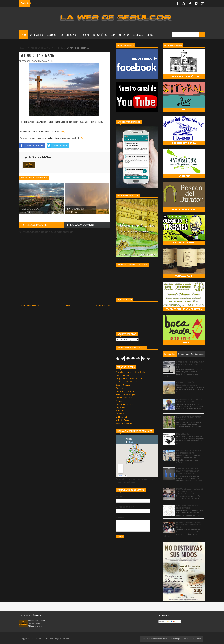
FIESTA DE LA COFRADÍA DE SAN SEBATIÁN (189, 452)
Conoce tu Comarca (125, 391)
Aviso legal (176, 639)
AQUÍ (65, 132)
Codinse (120, 388)
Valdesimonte (122, 417)
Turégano (120, 411)
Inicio (24, 35)
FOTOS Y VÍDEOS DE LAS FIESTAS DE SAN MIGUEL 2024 (189, 525)
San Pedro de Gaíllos (126, 404)
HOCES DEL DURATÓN (69, 35)
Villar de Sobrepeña (125, 423)
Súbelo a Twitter (57, 145)
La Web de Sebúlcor (45, 639)
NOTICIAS (85, 35)
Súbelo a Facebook (31, 145)
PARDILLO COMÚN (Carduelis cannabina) (187, 384)
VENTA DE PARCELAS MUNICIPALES (187, 507)
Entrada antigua (103, 306)
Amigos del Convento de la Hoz (130, 379)
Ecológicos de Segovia (126, 395)
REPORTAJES (138, 35)
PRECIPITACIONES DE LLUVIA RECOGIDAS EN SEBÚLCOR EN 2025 (188, 471)
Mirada (119, 401)
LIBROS (150, 35)
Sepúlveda (121, 407)
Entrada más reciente (29, 306)
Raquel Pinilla (47, 61)
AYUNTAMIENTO (37, 35)
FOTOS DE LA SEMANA (31, 61)
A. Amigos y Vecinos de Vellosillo (131, 372)
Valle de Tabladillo (124, 420)
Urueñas (120, 414)
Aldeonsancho (122, 375)
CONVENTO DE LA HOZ (120, 35)
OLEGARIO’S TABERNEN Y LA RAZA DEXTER (189, 400)
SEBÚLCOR (51, 35)
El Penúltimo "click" (125, 398)
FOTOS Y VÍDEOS (100, 35)
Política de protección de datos (155, 639)
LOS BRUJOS (183, 434)
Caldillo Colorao (123, 385)
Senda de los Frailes (193, 639)
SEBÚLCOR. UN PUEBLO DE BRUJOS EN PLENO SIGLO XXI (190, 365)
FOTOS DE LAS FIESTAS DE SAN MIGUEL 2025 (190, 490)
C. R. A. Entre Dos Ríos (127, 382)
